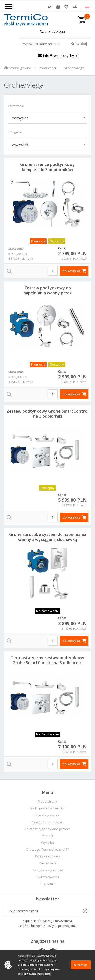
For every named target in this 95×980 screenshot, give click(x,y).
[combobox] (48, 118)
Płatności (48, 836)
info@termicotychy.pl (58, 55)
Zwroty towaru (48, 877)
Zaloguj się (50, 7)
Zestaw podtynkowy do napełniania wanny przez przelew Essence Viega (48, 293)
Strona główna (20, 68)
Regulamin (48, 884)
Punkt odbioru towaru (48, 822)
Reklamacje (48, 863)
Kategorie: (15, 132)
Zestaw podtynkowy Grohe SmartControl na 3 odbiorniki (48, 414)
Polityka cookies (48, 856)
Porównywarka (75, 7)
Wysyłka (48, 843)
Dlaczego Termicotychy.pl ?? (48, 850)
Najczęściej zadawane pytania (48, 829)
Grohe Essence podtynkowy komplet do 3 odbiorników (48, 167)
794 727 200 (53, 32)
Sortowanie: (16, 106)
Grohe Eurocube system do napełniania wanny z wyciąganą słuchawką (48, 537)
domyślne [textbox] (20, 118)
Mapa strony (48, 802)
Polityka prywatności (48, 870)
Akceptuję (81, 965)
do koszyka (71, 271)
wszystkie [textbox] (21, 144)
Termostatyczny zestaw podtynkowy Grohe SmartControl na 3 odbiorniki (48, 660)
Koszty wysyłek (48, 815)
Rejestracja (58, 7)
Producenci (47, 68)
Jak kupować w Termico (48, 808)
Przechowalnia (66, 7)
